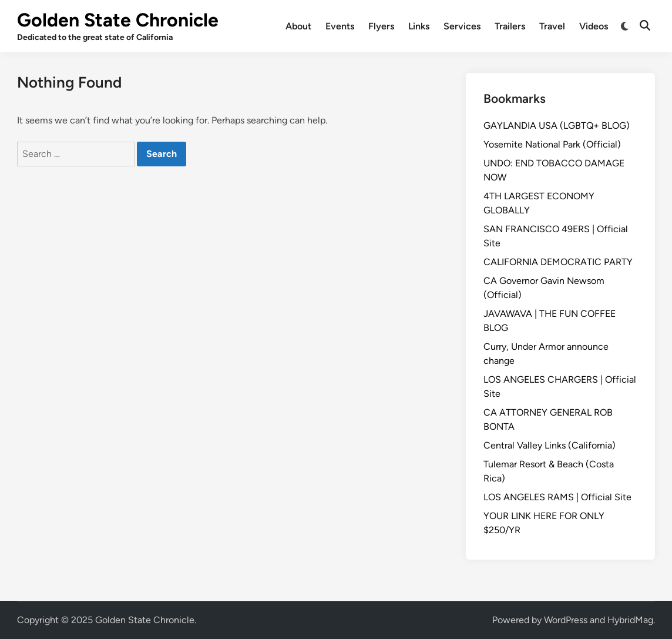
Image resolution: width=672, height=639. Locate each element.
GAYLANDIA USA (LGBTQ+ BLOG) (557, 126)
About (298, 26)
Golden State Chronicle (118, 20)
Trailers (510, 26)
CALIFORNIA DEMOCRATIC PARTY (558, 262)
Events (340, 26)
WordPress (566, 620)
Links (419, 26)
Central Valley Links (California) (550, 445)
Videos (594, 26)
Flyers (381, 26)
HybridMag (630, 620)
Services (462, 26)
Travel (552, 26)
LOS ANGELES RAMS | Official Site (557, 497)
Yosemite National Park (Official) (552, 144)
